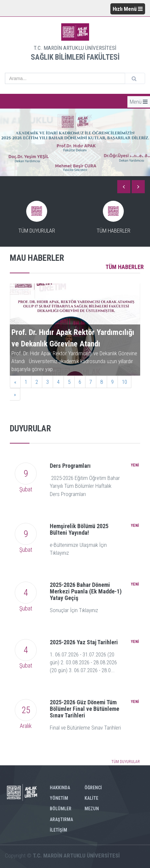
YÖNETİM (59, 798)
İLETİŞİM (58, 830)
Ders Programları (70, 466)
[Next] (15, 394)
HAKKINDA (60, 788)
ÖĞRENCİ (93, 788)
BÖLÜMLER (61, 809)
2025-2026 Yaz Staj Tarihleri (84, 642)
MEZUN (92, 809)
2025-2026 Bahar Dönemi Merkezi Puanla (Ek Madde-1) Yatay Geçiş (86, 591)
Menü (139, 102)
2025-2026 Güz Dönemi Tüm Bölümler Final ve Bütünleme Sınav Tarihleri (84, 709)
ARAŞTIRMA (61, 819)
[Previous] (15, 382)
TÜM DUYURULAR (126, 762)
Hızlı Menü (128, 9)
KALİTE (91, 798)
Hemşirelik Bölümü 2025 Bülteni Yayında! (79, 529)
